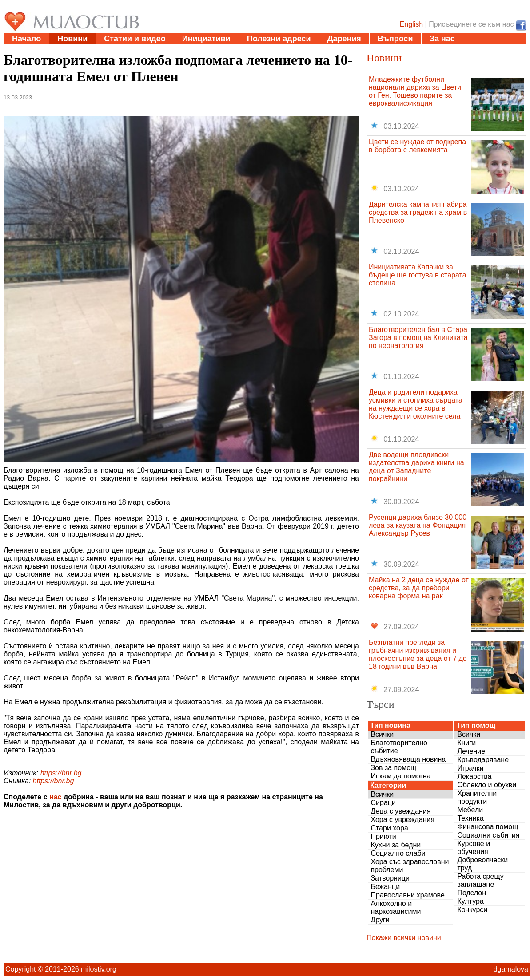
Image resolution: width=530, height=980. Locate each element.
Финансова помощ (488, 827)
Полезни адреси (279, 39)
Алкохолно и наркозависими (396, 907)
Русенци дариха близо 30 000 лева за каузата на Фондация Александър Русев (418, 525)
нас (55, 797)
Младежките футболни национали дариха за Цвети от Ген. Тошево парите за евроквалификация (415, 91)
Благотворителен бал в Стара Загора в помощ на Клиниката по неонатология (418, 338)
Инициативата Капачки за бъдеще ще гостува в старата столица (418, 275)
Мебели (470, 810)
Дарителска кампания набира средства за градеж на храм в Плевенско (418, 212)
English (411, 24)
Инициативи (206, 39)
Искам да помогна (400, 776)
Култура (470, 901)
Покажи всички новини (404, 938)
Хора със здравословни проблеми (410, 866)
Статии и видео (135, 39)
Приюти (383, 836)
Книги (466, 743)
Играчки (470, 768)
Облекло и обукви (487, 785)
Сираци (383, 803)
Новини (72, 39)
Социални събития (488, 835)
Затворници (390, 878)
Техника (470, 818)
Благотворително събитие (399, 747)
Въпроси (395, 39)
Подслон (472, 893)
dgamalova (511, 969)
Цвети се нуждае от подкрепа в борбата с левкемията (417, 146)
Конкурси (472, 910)
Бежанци (385, 887)
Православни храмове (407, 895)
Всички (382, 734)
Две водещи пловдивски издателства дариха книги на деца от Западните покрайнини (416, 467)
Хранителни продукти (477, 797)
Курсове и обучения (474, 848)
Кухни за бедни (396, 845)
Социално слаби (398, 853)
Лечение (471, 751)
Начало (26, 39)
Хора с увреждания (402, 820)
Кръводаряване (483, 760)
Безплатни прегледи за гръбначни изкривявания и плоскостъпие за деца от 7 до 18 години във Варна (418, 654)
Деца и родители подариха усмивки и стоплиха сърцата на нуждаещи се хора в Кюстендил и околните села (416, 404)
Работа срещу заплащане (480, 880)
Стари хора (389, 828)
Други (380, 920)
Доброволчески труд (482, 864)
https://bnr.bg (61, 773)
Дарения (344, 39)
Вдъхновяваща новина (408, 759)
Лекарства (474, 776)
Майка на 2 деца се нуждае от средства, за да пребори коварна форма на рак (419, 588)
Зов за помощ (393, 768)
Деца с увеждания (400, 811)
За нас (442, 39)
